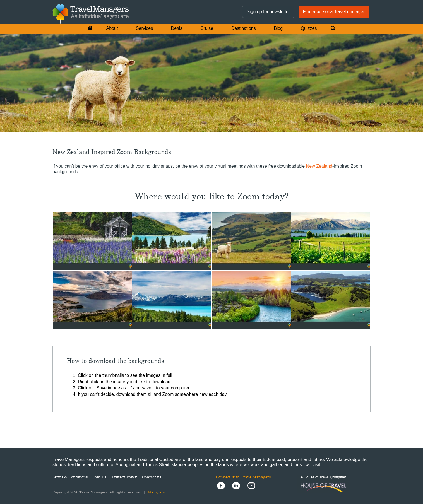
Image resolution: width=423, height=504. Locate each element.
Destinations (244, 28)
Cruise (207, 28)
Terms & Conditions (70, 477)
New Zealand (319, 166)
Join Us (99, 477)
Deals (177, 28)
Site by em (156, 492)
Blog (278, 28)
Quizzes (309, 28)
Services (144, 28)
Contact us (152, 477)
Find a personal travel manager (334, 12)
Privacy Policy (124, 477)
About (112, 28)
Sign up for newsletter (268, 12)
